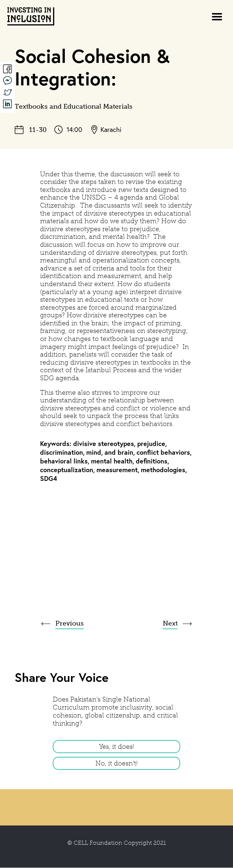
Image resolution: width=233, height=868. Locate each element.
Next (170, 623)
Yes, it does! (116, 747)
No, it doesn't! (116, 763)
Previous (70, 623)
